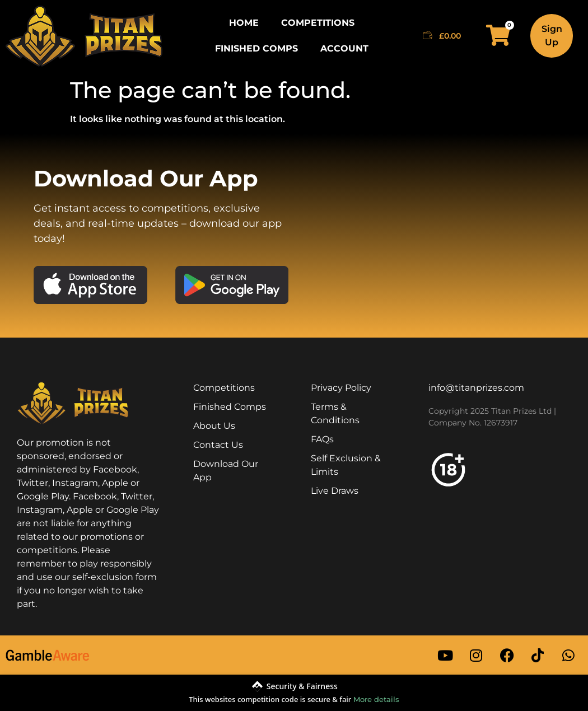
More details (376, 699)
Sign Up (552, 36)
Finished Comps (256, 48)
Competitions (318, 23)
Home (244, 23)
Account (344, 48)
